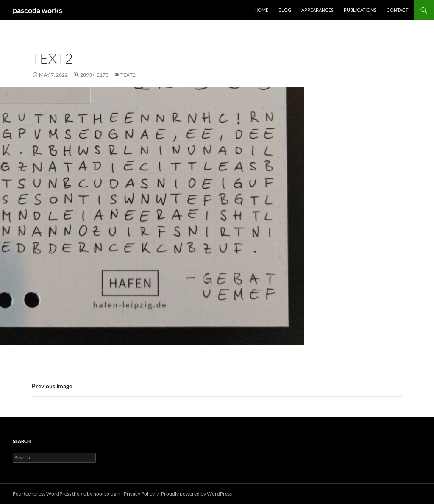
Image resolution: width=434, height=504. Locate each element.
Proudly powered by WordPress (196, 494)
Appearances (317, 10)
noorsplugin (107, 494)
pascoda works (38, 10)
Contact (397, 10)
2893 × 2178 (94, 75)
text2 (128, 75)
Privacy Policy (139, 494)
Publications (360, 10)
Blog (285, 10)
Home (261, 10)
